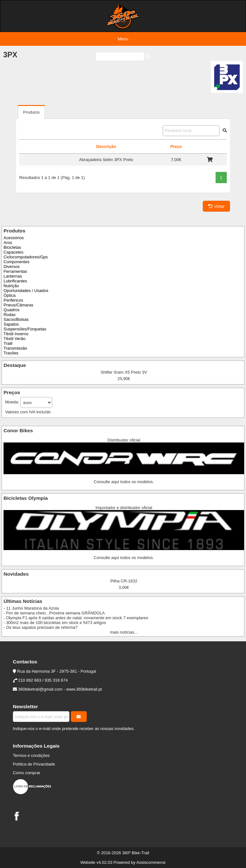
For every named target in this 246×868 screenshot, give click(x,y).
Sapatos (11, 324)
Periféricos (13, 300)
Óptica (9, 295)
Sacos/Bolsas (16, 319)
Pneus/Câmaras (18, 305)
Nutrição (11, 286)
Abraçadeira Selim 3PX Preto (106, 160)
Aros (8, 243)
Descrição (106, 146)
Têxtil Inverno (16, 334)
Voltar (216, 206)
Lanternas (13, 276)
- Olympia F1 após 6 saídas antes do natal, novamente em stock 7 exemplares (76, 618)
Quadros (12, 310)
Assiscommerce (151, 862)
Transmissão (15, 348)
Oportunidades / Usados (26, 291)
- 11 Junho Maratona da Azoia (31, 608)
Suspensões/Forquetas (25, 329)
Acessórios (14, 238)
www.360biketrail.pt (84, 689)
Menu (123, 39)
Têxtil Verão (14, 339)
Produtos (31, 112)
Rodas (9, 315)
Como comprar (27, 773)
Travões (11, 353)
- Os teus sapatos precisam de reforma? (41, 627)
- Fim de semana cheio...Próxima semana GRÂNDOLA (54, 613)
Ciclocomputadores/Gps (26, 257)
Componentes (16, 262)
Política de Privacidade (34, 764)
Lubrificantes (15, 281)
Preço (176, 146)
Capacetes (13, 252)
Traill (8, 343)
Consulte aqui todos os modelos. (124, 482)
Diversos (12, 267)
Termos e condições (31, 755)
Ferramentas (15, 271)
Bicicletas (12, 247)
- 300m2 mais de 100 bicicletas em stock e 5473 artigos (55, 623)
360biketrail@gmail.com (40, 689)
